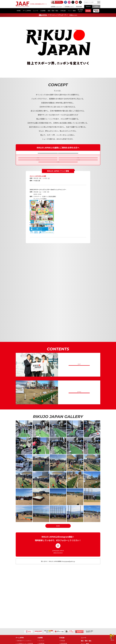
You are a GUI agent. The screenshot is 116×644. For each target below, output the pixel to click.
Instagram (58, 559)
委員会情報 (79, 7)
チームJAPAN (20, 638)
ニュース (84, 638)
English (96, 7)
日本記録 (62, 638)
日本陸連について (69, 7)
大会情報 (40, 638)
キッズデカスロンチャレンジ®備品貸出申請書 (77, 168)
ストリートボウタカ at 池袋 (38, 189)
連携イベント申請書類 (77, 162)
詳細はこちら (73, 15)
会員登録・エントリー (56, 7)
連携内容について (57, 154)
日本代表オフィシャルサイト (24, 641)
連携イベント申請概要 (37, 162)
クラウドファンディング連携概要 (57, 174)
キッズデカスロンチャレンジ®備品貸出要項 (37, 168)
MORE (58, 539)
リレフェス (41, 641)
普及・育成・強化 (86, 641)
